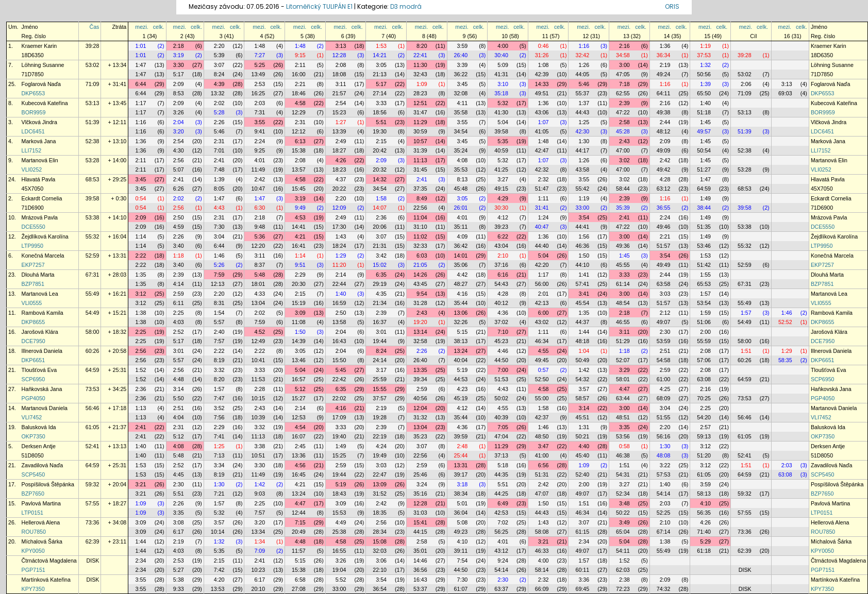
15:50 (339, 360)
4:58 (300, 103)
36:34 (664, 55)
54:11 (623, 551)
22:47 (380, 474)
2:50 (179, 217)
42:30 (582, 131)
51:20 (704, 455)
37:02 (501, 322)
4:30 (179, 150)
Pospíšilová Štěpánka (48, 484)
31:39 (420, 150)
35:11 (461, 227)
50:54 (704, 150)
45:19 (461, 398)
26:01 (461, 208)
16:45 (299, 474)
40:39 (501, 417)
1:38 (141, 313)
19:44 (380, 341)
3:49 (624, 522)
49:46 (664, 227)
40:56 (420, 398)
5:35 (503, 141)
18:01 (258, 284)
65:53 (704, 284)
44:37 (582, 322)
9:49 (300, 208)
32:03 (380, 551)
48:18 (582, 341)
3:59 (463, 46)
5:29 (705, 541)
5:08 (463, 522)
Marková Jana (39, 141)
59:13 (704, 436)
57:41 (582, 284)
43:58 (582, 169)
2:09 (179, 84)
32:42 (582, 55)
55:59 (704, 341)
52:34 (623, 494)
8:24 (219, 74)
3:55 (260, 122)
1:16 (584, 46)
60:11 (582, 570)
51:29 (623, 341)
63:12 (664, 189)
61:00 (664, 379)
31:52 (380, 494)
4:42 (463, 275)
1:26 (584, 65)
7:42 (219, 570)
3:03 (665, 294)
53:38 (93, 217)
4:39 (219, 84)
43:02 (542, 322)
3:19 (179, 55)
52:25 (664, 513)
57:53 (664, 474)
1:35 (141, 275)
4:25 (665, 389)
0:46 (544, 46)
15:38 (299, 150)
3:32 (219, 370)
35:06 (461, 265)
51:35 (704, 227)
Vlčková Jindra (39, 122)
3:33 (381, 103)
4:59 (179, 227)
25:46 (420, 474)
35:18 (501, 93)
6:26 (179, 189)
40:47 (542, 227)
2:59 (179, 294)
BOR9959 (34, 112)
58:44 (623, 189)
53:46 (704, 246)
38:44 (704, 208)
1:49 (705, 198)
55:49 (93, 294)
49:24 (664, 74)
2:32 (544, 179)
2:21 (300, 84)
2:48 (463, 446)
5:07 (179, 169)
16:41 (299, 246)
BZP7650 (33, 494)
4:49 (341, 522)
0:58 (624, 446)
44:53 (461, 379)
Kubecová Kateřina (45, 103)
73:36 (93, 522)
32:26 (461, 322)
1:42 (584, 370)
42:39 (542, 74)
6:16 (503, 275)
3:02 (624, 160)
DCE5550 (34, 227)
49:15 (501, 189)
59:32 (93, 484)
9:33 (179, 589)
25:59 (380, 379)
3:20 (179, 131)
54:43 (501, 284)
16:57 (299, 379)
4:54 (300, 427)
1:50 (584, 256)
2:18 (179, 46)
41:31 (501, 74)
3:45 (463, 84)
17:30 (339, 227)
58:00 (93, 332)
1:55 (705, 275)
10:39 (258, 417)
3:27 (503, 179)
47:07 (542, 494)
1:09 (422, 84)
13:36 (299, 455)
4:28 (665, 179)
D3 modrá (406, 6)
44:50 (501, 360)
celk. (159, 27)
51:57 (664, 246)
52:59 (93, 256)
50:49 (582, 360)
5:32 (503, 103)
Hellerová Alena (41, 522)
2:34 (584, 541)
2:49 (341, 141)
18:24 (339, 246)
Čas (94, 27)
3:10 (503, 84)
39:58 (501, 131)
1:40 (705, 103)
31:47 (420, 112)
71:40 (704, 532)
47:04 (501, 436)
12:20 (258, 246)
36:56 (420, 570)
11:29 (420, 122)
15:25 (339, 455)
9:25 (260, 150)
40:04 (461, 360)
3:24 (422, 484)
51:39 (93, 122)
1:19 (705, 46)
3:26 (179, 112)
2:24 (260, 141)
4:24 (381, 446)
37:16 (501, 265)
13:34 (258, 532)
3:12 (141, 294)
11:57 (299, 551)
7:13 (219, 455)
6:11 (179, 303)
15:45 (299, 189)
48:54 (623, 303)
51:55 (664, 417)
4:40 (584, 446)
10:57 (420, 141)
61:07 (461, 589)
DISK (93, 561)
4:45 (179, 474)
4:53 (300, 217)
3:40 (179, 246)
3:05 (381, 65)
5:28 (219, 112)
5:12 (300, 389)
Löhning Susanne (43, 65)
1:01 (141, 46)
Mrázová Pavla (40, 217)
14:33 (542, 84)
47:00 (623, 150)
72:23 (623, 589)
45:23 (501, 341)
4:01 (260, 160)
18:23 (339, 169)
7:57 (219, 341)
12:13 (218, 284)
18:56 (380, 112)
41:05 (542, 131)
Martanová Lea (40, 294)
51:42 (704, 265)
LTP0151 (32, 513)
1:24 (544, 217)
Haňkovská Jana (42, 389)
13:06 (461, 313)
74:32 (664, 589)
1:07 (544, 122)
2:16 (624, 46)
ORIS (672, 6)
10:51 (258, 455)
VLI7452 (32, 417)
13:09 (380, 484)
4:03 (179, 322)
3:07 (219, 65)
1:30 (584, 141)
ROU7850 (34, 532)
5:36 (260, 236)
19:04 (339, 570)
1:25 (584, 122)
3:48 (624, 503)
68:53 (93, 179)
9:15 (300, 55)
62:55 (623, 93)
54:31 (623, 474)
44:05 (582, 74)
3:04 (219, 236)
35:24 (461, 150)
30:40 (501, 55)
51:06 (704, 322)
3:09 (300, 313)
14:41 (299, 227)
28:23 (420, 93)
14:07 (380, 208)
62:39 (93, 541)
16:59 (339, 303)
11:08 (299, 322)
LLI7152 (32, 150)
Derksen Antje (39, 446)
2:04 (179, 122)
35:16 (420, 494)
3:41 (584, 294)
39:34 (420, 379)
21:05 (420, 265)
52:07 (623, 360)
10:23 (258, 570)
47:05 (623, 74)
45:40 (582, 455)
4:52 (260, 332)
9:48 (260, 227)
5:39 (219, 55)
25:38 (339, 532)
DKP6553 (34, 93)
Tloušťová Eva (39, 370)
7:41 (219, 436)
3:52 (219, 408)
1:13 (141, 408)
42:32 (542, 169)
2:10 (503, 256)
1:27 (341, 122)
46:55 (623, 322)
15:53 (339, 513)
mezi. (141, 27)
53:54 (704, 303)
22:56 (420, 208)
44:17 (582, 150)
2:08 (341, 65)
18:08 (339, 74)
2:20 (219, 46)
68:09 (664, 398)
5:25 (260, 65)
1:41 (584, 275)
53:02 (93, 65)
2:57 (705, 427)
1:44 (584, 332)
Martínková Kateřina (46, 580)
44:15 (420, 532)
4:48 (179, 379)
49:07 (664, 322)
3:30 (179, 65)
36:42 (461, 246)
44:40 (542, 246)
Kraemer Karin (39, 46)
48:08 (664, 455)
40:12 (501, 303)
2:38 (624, 580)
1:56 (584, 236)
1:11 (544, 198)
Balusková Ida (39, 427)
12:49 (258, 341)
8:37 (260, 265)
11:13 (420, 160)
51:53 (501, 379)
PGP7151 (34, 570)
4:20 (219, 580)
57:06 (704, 360)
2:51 (665, 351)
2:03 (260, 103)
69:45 (582, 589)
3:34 (219, 465)
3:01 (381, 332)
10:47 (258, 189)
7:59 (219, 275)
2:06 (746, 84)
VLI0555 (32, 303)
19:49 (380, 455)
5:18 (503, 465)
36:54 (380, 589)
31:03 (420, 513)
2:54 (341, 103)
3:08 (179, 522)
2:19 (665, 65)
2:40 (219, 332)
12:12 (299, 131)
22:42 (339, 379)
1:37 (584, 103)
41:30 (501, 112)
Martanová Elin (40, 160)
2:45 (300, 446)
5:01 (463, 503)
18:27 (339, 150)
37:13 (501, 455)
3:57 (584, 389)
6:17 (179, 532)
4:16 (463, 294)
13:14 (420, 332)
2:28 (260, 389)
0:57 (544, 370)
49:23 (461, 532)
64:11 (664, 93)
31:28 (420, 303)
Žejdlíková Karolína (45, 236)
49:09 (664, 150)
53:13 (93, 103)
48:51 (623, 417)
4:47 (624, 389)
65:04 (623, 532)
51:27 (704, 169)
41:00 (542, 455)
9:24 (503, 561)
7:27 (260, 55)
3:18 (463, 484)
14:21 (380, 55)
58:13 (704, 494)
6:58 (300, 580)
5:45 (341, 370)
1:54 (219, 313)
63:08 (704, 379)
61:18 (704, 551)
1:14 (141, 236)
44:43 (582, 112)
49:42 (664, 169)
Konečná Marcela (43, 256)
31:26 (542, 55)
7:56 (219, 417)
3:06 (381, 561)
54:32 (582, 379)
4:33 (260, 294)
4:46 (503, 351)
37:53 (704, 55)
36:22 (461, 74)
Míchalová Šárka (42, 541)
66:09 (542, 589)
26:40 (461, 55)
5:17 (179, 74)
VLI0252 (32, 169)
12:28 (339, 55)
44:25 (501, 494)
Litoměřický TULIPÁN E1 (319, 6)
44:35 (501, 474)
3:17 (381, 370)
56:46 (93, 408)
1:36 (665, 46)
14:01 (461, 256)
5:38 (179, 580)
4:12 (503, 217)
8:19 (219, 360)
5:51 (381, 122)
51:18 (704, 112)
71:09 (93, 84)
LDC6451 (33, 131)
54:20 (704, 417)
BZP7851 (33, 284)
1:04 (584, 351)
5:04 (503, 122)
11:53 (258, 379)
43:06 (542, 112)
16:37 (380, 322)
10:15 (258, 398)
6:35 (381, 275)
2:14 (341, 275)
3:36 (584, 580)
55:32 (93, 236)
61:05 (93, 427)
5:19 (463, 370)
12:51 (420, 103)
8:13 (463, 179)
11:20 (339, 265)
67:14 (664, 532)
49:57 (704, 131)
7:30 (219, 227)
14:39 (299, 341)
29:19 (380, 284)
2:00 (705, 332)
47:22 (623, 112)
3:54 (584, 217)
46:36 (582, 246)
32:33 (420, 246)
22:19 (380, 436)
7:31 (260, 112)
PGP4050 (34, 398)
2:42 (665, 160)
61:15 (582, 532)
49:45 (542, 360)
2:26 (219, 122)
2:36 (381, 217)
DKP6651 (34, 360)
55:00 (542, 398)
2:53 (260, 84)
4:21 (300, 236)
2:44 (665, 122)
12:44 (299, 513)
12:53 (299, 417)
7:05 (503, 427)
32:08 (461, 93)
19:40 (339, 436)
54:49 (93, 313)
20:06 (380, 227)
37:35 (420, 189)
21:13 (380, 74)
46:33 (542, 551)
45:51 (582, 417)
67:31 (93, 275)
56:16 (664, 436)
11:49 (258, 169)
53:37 (420, 589)
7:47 (219, 398)
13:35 (420, 370)
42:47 (542, 150)
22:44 (339, 284)
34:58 (623, 55)
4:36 (503, 313)
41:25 (501, 169)
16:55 (339, 551)
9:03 (260, 494)
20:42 (380, 150)
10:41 (258, 360)
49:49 (664, 265)
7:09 (260, 551)
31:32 (420, 417)
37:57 (380, 398)
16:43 (339, 341)
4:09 (463, 236)
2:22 (141, 256)
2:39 (624, 103)
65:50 (704, 93)
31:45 (420, 169)
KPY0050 (33, 551)
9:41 (260, 131)
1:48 (260, 46)
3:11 (341, 84)
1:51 (746, 351)
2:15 (381, 141)
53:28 (93, 160)
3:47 (544, 446)
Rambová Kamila (43, 313)
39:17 (461, 474)
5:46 (584, 84)
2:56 (179, 160)
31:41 (542, 208)
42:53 (501, 513)
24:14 (380, 360)
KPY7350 (33, 589)
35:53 (461, 169)
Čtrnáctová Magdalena (49, 561)
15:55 (380, 389)
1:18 (179, 256)
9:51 (300, 265)
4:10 (705, 503)
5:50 (179, 398)
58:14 (542, 570)
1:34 (260, 541)
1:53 (381, 46)
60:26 (93, 351)
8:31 (219, 303)
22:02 (339, 398)
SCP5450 (34, 474)
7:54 (463, 561)
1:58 (381, 198)
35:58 (461, 112)
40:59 (501, 150)
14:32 (380, 179)
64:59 (704, 189)
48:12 (664, 131)
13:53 (218, 589)
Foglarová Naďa (41, 84)
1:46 (219, 256)
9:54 (422, 294)
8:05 (219, 189)
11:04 (420, 217)
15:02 (380, 265)
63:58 (664, 284)
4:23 (463, 389)
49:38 (664, 112)
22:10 (380, 570)
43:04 (501, 246)
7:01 (219, 150)
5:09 (503, 65)
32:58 (420, 341)
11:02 (420, 236)
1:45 (705, 122)
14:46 (420, 561)
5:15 (463, 332)
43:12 (501, 551)
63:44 (623, 398)
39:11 (461, 551)
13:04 (258, 303)
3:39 (463, 65)
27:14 (380, 93)
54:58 (664, 360)
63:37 (501, 589)
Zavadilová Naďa (43, 465)
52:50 (542, 379)
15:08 (380, 541)
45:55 (623, 265)
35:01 (420, 551)
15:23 (339, 112)
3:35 (624, 427)
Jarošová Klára (40, 332)
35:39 (623, 208)
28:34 (380, 532)
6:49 (503, 503)
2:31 (300, 122)
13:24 (461, 351)
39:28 (93, 46)
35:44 (461, 303)
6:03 (422, 256)
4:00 (503, 46)
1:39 (705, 84)
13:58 (339, 322)
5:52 (341, 580)
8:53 (179, 93)
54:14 (664, 494)
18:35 (380, 513)
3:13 (341, 46)
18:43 (339, 494)
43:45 (420, 284)
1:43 (341, 236)
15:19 (299, 303)
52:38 (93, 141)
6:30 (260, 208)
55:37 (582, 93)
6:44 (141, 84)
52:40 (582, 474)
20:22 (339, 189)
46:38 (623, 455)
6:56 (544, 465)
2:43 (624, 141)
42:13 (542, 303)
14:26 (420, 275)
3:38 (260, 446)
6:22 (503, 236)
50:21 (582, 436)
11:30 (420, 65)
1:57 (705, 294)
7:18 (624, 84)
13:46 (299, 360)
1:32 (705, 65)
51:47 (542, 189)
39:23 (501, 227)
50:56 (704, 74)
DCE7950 (34, 341)
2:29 (300, 275)
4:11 (463, 103)
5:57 (219, 322)
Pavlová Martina (41, 503)
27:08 (299, 589)
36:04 (461, 513)
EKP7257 (33, 265)
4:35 (381, 294)
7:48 (219, 169)
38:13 (461, 341)
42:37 (542, 417)
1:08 (544, 65)
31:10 (420, 227)
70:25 (704, 398)
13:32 (218, 93)
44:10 (582, 265)
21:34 (380, 303)
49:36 (623, 246)
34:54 (461, 131)
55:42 (582, 189)
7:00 (503, 370)
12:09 (339, 208)
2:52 (179, 332)
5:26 (219, 265)
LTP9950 (32, 246)
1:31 (584, 427)
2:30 (665, 332)
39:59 (461, 436)
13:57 (299, 169)
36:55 (664, 208)
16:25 (258, 93)
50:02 (501, 398)
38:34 (461, 494)
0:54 (141, 198)
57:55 (93, 503)
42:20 (542, 265)
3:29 (624, 370)
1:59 (705, 313)
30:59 (420, 131)
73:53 (93, 389)
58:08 (542, 532)
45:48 (461, 189)
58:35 (785, 360)
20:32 (380, 169)
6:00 (544, 313)
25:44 (461, 455)
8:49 (422, 198)
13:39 (339, 131)
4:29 (503, 198)
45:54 (582, 303)
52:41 (93, 446)
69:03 (785, 93)
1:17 (141, 103)
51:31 (542, 474)
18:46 (299, 93)
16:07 (299, 436)
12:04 (420, 408)
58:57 (582, 398)
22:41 (420, 55)
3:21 (141, 484)
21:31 (380, 246)
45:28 (623, 131)
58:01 (623, 379)
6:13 (300, 141)
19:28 (380, 417)
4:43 (219, 208)
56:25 (501, 532)
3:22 (665, 465)
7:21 (219, 494)
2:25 (179, 313)
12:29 (299, 112)
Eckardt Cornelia (42, 198)
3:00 (624, 65)
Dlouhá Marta (38, 275)
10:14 (218, 532)
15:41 (420, 522)
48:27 (461, 284)
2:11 (300, 65)
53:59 (664, 341)
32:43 (420, 74)
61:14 (623, 284)
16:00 (299, 74)
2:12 (665, 313)
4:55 (544, 351)
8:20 (422, 46)
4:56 (300, 465)
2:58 (624, 122)
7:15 (300, 522)
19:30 (380, 131)
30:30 (501, 208)
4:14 (179, 284)
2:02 (219, 103)
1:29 (341, 256)
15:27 (299, 398)
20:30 (299, 284)
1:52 (141, 370)
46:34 (542, 341)
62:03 (623, 570)
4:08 (463, 160)
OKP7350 (34, 436)
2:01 (544, 294)
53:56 (623, 436)
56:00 (542, 284)
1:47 (141, 65)
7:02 (503, 522)
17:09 (339, 417)
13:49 (258, 74)
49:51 (542, 93)
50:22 (623, 513)
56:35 (704, 513)
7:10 (503, 332)
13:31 (461, 465)
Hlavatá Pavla (39, 179)
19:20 (420, 322)
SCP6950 (34, 379)
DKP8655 (34, 322)
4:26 (341, 160)
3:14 (179, 389)
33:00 (582, 208)
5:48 (260, 275)
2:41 (219, 160)
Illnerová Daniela (42, 351)
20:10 (258, 589)
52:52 (785, 322)
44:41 (582, 227)
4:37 (341, 179)
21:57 (339, 93)
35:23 (420, 436)
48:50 (542, 436)
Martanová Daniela (45, 408)
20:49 (299, 532)
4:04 (179, 417)
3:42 (381, 256)
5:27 (179, 570)
